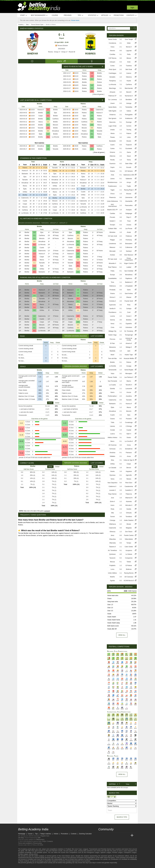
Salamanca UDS (129, 175)
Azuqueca (129, 550)
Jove (112, 498)
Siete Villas (129, 164)
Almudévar (55, 131)
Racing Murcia (129, 573)
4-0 (121, 528)
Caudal (129, 430)
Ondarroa (112, 115)
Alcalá (129, 232)
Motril (112, 355)
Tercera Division (62, 46)
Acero (112, 505)
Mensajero (129, 374)
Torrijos (129, 543)
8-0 (121, 358)
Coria (112, 327)
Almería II (129, 343)
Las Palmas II (129, 377)
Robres (90, 54)
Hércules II (129, 505)
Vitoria (112, 133)
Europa (112, 275)
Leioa (129, 137)
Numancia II (129, 96)
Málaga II (129, 347)
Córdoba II (112, 301)
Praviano (129, 419)
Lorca (112, 569)
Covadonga (129, 422)
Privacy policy (37, 843)
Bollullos (129, 320)
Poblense (129, 236)
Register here (45, 836)
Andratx (112, 255)
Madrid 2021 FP (112, 210)
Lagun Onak (112, 126)
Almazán (112, 92)
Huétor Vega (112, 335)
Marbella (112, 351)
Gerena (112, 320)
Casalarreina (129, 486)
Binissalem (129, 244)
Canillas (112, 213)
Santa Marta (112, 107)
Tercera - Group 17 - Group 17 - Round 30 (62, 52)
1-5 (121, 430)
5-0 (121, 483)
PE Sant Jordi (112, 259)
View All (122, 774)
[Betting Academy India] (100, 835)
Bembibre (129, 100)
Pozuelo (112, 217)
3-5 (121, 286)
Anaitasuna (129, 118)
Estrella (112, 389)
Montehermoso (112, 182)
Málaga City (112, 331)
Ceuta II (129, 316)
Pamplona (112, 81)
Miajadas (129, 528)
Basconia (112, 122)
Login (132, 8)
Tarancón (112, 558)
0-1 (92, 110)
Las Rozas (129, 229)
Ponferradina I (112, 396)
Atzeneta (129, 502)
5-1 (121, 122)
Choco (112, 194)
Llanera (112, 426)
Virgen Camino (129, 263)
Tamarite (41, 128)
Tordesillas (129, 107)
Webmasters (40, 840)
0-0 (48, 131)
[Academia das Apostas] (105, 835)
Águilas (112, 581)
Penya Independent (129, 259)
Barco (112, 441)
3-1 (48, 119)
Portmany (129, 240)
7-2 (121, 85)
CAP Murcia (112, 58)
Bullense (129, 569)
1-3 (121, 100)
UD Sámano (129, 171)
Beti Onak (129, 69)
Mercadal (112, 251)
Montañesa (129, 275)
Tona (112, 282)
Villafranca (112, 524)
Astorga (129, 103)
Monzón (56, 125)
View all (122, 635)
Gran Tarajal (129, 39)
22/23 (77, 73)
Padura (129, 133)
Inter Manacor (129, 255)
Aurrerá (129, 126)
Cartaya (129, 309)
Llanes (112, 179)
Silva (112, 460)
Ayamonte (112, 305)
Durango (129, 122)
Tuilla (112, 422)
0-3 (92, 149)
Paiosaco (129, 453)
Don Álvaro (129, 532)
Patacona (129, 494)
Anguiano (129, 471)
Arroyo (129, 182)
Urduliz (112, 130)
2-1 (92, 79)
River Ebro (129, 483)
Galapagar (129, 213)
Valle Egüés (112, 111)
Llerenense (129, 197)
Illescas (112, 562)
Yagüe (112, 190)
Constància (112, 43)
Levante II (112, 490)
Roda (112, 509)
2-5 (78, 257)
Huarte (129, 81)
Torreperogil (129, 335)
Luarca (112, 434)
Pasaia (112, 137)
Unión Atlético (112, 573)
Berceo (129, 468)
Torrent (112, 517)
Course (55, 15)
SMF (39, 838)
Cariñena (56, 119)
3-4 (121, 577)
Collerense (129, 247)
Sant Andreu (129, 294)
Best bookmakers (39, 15)
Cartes (112, 149)
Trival (129, 221)
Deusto (129, 141)
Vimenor (112, 152)
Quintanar (112, 554)
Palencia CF (112, 96)
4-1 (121, 43)
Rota (129, 305)
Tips (81, 15)
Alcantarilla (129, 201)
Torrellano (129, 517)
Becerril (129, 92)
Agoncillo (129, 475)
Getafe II (112, 221)
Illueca (41, 122)
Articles (106, 15)
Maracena (112, 347)
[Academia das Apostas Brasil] (109, 835)
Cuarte (25, 201)
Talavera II (112, 547)
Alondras (112, 453)
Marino (129, 381)
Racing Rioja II (129, 190)
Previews (68, 15)
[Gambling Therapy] (36, 866)
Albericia (112, 156)
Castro (112, 145)
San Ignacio (112, 118)
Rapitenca (129, 278)
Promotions (119, 15)
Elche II (112, 502)
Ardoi (129, 62)
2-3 (92, 116)
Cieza (112, 47)
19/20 (77, 82)
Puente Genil (129, 301)
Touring (129, 130)
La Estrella (112, 366)
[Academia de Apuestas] (118, 835)
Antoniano (129, 327)
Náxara (129, 479)
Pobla (112, 271)
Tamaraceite (112, 370)
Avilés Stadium (129, 520)
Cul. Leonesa (112, 100)
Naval (129, 156)
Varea (112, 479)
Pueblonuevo (112, 186)
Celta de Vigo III (129, 460)
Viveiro (129, 438)
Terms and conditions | (26, 843)
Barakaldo (112, 141)
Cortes (112, 66)
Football (68, 849)
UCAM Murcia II (129, 581)
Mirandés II (112, 263)
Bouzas (129, 194)
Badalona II (129, 282)
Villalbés (112, 456)
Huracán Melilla (129, 358)
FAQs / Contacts (48, 841)
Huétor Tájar (129, 355)
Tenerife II (129, 385)
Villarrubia (112, 543)
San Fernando (112, 381)
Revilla (112, 160)
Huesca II (41, 110)
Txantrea (129, 66)
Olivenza (112, 532)
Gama (129, 152)
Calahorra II (112, 486)
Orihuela (129, 513)
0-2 (48, 137)
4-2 (92, 88)
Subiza (129, 111)
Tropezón (129, 145)
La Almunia (55, 137)
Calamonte (112, 528)
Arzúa (129, 445)
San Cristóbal (129, 271)
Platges (112, 240)
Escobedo (129, 149)
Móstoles (112, 232)
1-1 (48, 122)
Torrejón (112, 225)
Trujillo (129, 186)
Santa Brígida (129, 370)
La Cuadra (112, 385)
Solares (112, 171)
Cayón (112, 167)
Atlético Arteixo (112, 438)
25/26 (76, 146)
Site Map (21, 838)
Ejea (55, 113)
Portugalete (129, 115)
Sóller (129, 43)
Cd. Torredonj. (129, 331)
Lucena (112, 316)
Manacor (112, 247)
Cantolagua (112, 73)
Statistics (93, 15)
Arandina (129, 396)
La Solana (129, 554)
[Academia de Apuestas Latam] (123, 835)
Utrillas (25, 192)
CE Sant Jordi (112, 236)
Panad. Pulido (112, 377)
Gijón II (129, 434)
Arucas (129, 392)
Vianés (112, 471)
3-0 (34, 248)
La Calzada (112, 468)
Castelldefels (112, 278)
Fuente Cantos (129, 535)
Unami (112, 103)
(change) (125, 787)
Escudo (129, 167)
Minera (129, 58)
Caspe (41, 116)
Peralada (112, 290)
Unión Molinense (112, 201)
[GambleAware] (24, 866)
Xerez (112, 324)
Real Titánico (112, 267)
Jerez (112, 535)
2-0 (92, 76)
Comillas (112, 54)
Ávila (112, 175)
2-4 (121, 182)
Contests (132, 15)
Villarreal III (129, 498)
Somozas (112, 449)
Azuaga (129, 366)
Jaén (129, 351)
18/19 (77, 88)
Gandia (129, 509)
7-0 (121, 201)
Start (24, 15)
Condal (112, 430)
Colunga (112, 520)
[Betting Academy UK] (128, 835)
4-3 (121, 229)
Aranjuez (129, 210)
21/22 (77, 76)
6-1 (121, 167)
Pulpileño (112, 566)
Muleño (112, 577)
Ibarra (112, 392)
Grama (112, 294)
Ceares (112, 419)
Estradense (129, 449)
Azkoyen (112, 62)
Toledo (129, 562)
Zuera (84, 149)
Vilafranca (112, 286)
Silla (112, 513)
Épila (41, 134)
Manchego (112, 88)
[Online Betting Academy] (114, 835)
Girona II (112, 297)
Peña (129, 54)
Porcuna (112, 339)
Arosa (129, 456)
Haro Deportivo (112, 483)
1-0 (92, 73)
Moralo (129, 524)
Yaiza (112, 374)
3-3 (92, 122)
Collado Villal (112, 229)
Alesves (112, 51)
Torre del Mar (112, 358)
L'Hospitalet (129, 286)
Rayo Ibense (112, 494)
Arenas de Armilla (129, 339)
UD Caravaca (129, 577)
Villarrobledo (129, 539)
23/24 (33, 146)
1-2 (92, 85)
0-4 (121, 118)
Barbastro (25, 174)
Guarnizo (112, 164)
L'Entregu (129, 426)
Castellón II (129, 490)
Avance (129, 73)
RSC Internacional (112, 205)
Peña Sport (112, 69)
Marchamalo (129, 88)
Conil (129, 312)
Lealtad (129, 267)
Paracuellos (129, 205)
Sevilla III (112, 309)
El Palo (112, 343)
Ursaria (129, 225)
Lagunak (129, 51)
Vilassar (129, 297)
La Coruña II (129, 441)
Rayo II (129, 217)
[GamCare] (33, 866)
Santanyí (129, 251)
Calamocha (99, 110)
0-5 (121, 327)
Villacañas (112, 539)
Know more (75, 20)
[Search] (134, 28)
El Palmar (129, 566)
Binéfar (33, 54)
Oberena (129, 77)
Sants (129, 290)
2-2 (121, 69)
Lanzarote (129, 389)
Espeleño (129, 324)
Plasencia (112, 197)
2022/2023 (62, 49)
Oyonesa (112, 475)
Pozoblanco (112, 312)
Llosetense (112, 244)
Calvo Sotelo (129, 547)
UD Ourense (112, 445)
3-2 (121, 39)
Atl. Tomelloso (112, 550)
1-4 (34, 266)
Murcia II (129, 47)
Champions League (130, 852)
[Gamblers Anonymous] (39, 866)
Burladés (112, 77)
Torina (129, 160)
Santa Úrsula (112, 39)
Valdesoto (129, 179)
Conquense (129, 558)
